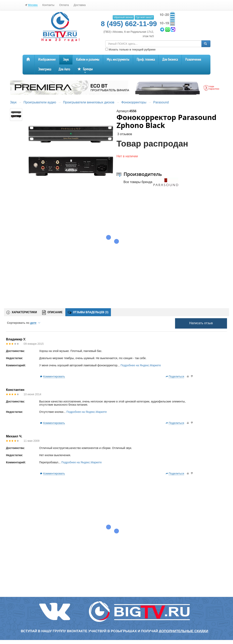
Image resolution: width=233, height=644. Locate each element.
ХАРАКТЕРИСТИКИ (22, 312)
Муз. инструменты (118, 60)
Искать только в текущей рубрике (130, 50)
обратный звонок (123, 17)
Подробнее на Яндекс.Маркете (141, 365)
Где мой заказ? (144, 17)
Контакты (48, 5)
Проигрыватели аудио (40, 102)
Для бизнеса (170, 60)
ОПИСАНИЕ (52, 313)
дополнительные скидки (184, 631)
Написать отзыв (201, 323)
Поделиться (176, 376)
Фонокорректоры (134, 102)
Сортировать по (24, 323)
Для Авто (64, 69)
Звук (66, 60)
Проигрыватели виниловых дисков (89, 102)
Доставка (80, 5)
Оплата (64, 5)
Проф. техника (146, 60)
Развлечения (193, 60)
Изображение (47, 60)
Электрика (45, 69)
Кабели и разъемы (88, 60)
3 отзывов (125, 134)
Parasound (161, 102)
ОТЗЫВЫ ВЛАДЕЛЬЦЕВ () (88, 312)
